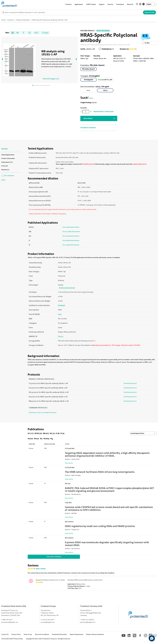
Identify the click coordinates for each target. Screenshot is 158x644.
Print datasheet (8, 176)
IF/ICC (36, 33)
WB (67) (46, 433)
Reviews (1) (124, 49)
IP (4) (62, 433)
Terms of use (28, 634)
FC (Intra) (45, 33)
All (13, 33)
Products (68, 4)
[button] (152, 638)
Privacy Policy (16, 634)
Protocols (5, 166)
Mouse (37, 439)
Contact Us (5, 634)
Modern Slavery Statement (95, 634)
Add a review (41, 569)
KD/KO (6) (38, 433)
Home (3, 20)
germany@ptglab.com (88, 622)
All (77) (31, 433)
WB (18, 33)
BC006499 (61, 305)
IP (24, 33)
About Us (130, 4)
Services (110, 4)
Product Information (8, 158)
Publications (106, 49)
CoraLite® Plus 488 (105, 80)
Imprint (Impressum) (76, 634)
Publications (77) (7, 162)
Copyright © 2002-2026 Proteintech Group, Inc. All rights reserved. (48, 639)
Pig (52, 439)
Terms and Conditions (42, 634)
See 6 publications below (71, 227)
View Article (69, 463)
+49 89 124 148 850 (87, 620)
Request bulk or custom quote (103, 111)
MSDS (3, 180)
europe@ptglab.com (48, 622)
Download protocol (130, 383)
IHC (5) (52, 433)
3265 (60, 314)
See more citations (54, 557)
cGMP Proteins (91, 4)
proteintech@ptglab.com (10, 622)
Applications (79, 4)
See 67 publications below (71, 232)
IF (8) (58, 433)
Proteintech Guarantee (88, 128)
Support (102, 4)
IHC (30, 33)
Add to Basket (88, 118)
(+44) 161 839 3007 (47, 620)
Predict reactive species (67, 288)
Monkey (46, 439)
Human (30, 439)
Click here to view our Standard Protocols (43, 412)
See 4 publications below (71, 245)
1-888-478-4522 (7, 620)
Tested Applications (8, 155)
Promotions (120, 4)
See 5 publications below (71, 236)
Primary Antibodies (23, 20)
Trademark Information (59, 634)
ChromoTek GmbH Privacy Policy (12, 639)
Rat (41, 439)
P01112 (61, 336)
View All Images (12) (51, 79)
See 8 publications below (71, 240)
